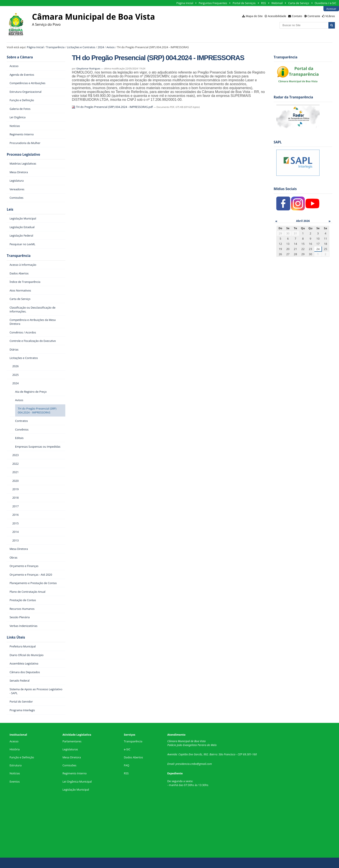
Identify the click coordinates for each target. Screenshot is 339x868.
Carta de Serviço (299, 3)
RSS (264, 3)
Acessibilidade (277, 16)
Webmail (277, 3)
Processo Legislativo (23, 155)
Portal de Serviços (244, 3)
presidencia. (183, 764)
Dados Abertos (133, 757)
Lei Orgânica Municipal (77, 782)
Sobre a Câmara (20, 57)
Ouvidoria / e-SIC (325, 3)
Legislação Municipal (76, 790)
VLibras (330, 16)
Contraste (314, 16)
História (15, 749)
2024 (101, 47)
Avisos (110, 47)
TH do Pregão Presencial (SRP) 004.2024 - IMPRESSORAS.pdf (113, 107)
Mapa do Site (254, 16)
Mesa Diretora (72, 757)
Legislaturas (70, 749)
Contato (297, 16)
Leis (10, 209)
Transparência (55, 47)
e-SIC (127, 749)
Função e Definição (22, 757)
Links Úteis (16, 637)
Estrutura (16, 765)
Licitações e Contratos (81, 47)
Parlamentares (72, 741)
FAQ (127, 765)
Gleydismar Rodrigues (88, 68)
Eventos (15, 782)
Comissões (69, 765)
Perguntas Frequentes (213, 3)
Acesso (14, 741)
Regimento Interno (75, 773)
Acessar (331, 9)
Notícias (15, 773)
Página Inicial (185, 3)
